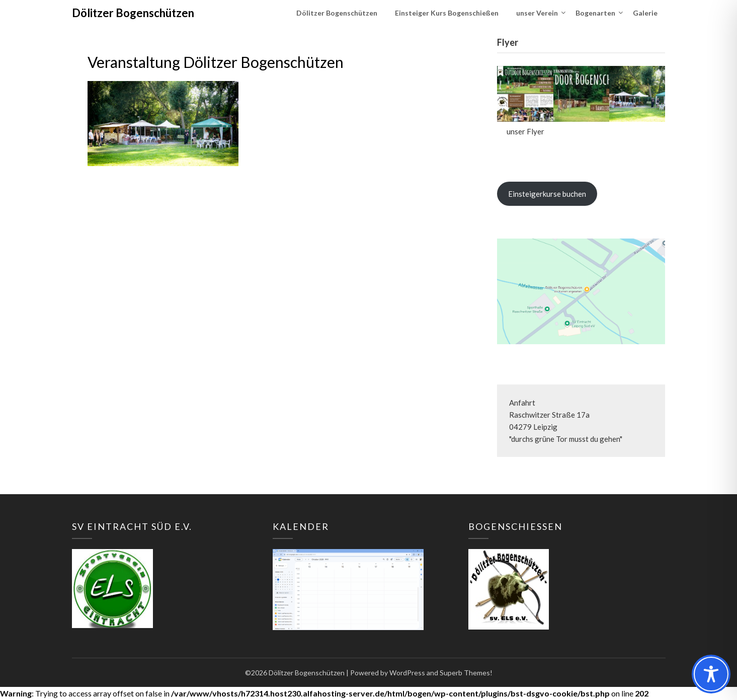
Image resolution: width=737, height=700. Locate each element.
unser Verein (537, 13)
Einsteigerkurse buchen (547, 194)
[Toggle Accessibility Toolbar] (711, 674)
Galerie (645, 13)
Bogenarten (595, 13)
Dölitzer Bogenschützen (133, 13)
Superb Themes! (466, 673)
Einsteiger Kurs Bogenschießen (447, 13)
